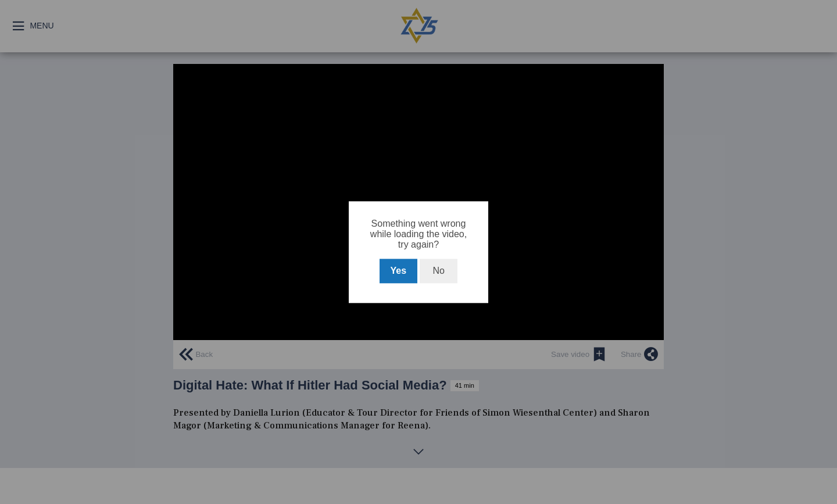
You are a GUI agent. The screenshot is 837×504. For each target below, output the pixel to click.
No (438, 271)
